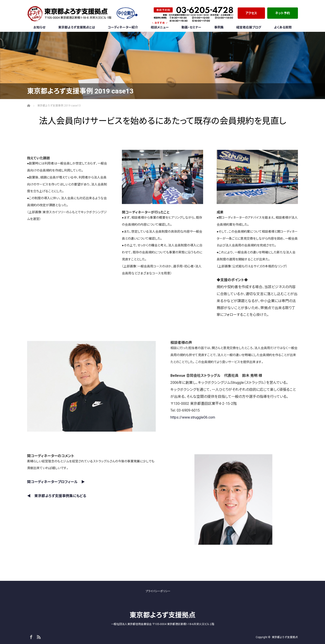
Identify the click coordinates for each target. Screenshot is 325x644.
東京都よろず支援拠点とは (77, 27)
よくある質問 (283, 27)
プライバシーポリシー (158, 591)
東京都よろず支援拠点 (162, 615)
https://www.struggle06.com (193, 417)
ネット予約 (283, 13)
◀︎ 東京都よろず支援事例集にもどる (57, 496)
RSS (38, 636)
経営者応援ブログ (249, 27)
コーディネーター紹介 (123, 27)
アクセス (251, 13)
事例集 (219, 27)
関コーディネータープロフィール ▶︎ (56, 482)
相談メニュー (160, 26)
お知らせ (39, 27)
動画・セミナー (191, 27)
